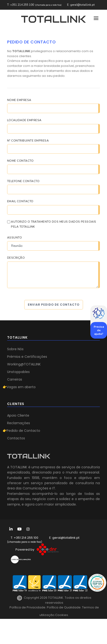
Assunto (15, 238)
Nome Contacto (20, 161)
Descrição (16, 258)
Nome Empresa (19, 100)
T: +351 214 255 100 (21, 5)
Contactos (16, 438)
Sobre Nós (15, 349)
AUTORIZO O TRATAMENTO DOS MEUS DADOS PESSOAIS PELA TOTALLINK (54, 224)
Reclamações (19, 423)
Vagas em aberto (21, 387)
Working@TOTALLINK (24, 364)
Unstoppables (18, 372)
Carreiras (15, 379)
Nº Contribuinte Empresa (28, 141)
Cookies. (62, 615)
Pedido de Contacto (23, 431)
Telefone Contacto (23, 181)
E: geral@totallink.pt (81, 5)
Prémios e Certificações (27, 357)
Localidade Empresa (24, 120)
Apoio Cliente (18, 415)
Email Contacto (20, 201)
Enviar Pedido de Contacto (54, 305)
